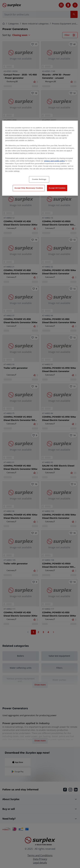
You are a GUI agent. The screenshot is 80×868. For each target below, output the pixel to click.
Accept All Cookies (57, 188)
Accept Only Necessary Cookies (29, 188)
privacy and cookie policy (54, 161)
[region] (40, 158)
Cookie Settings (39, 179)
